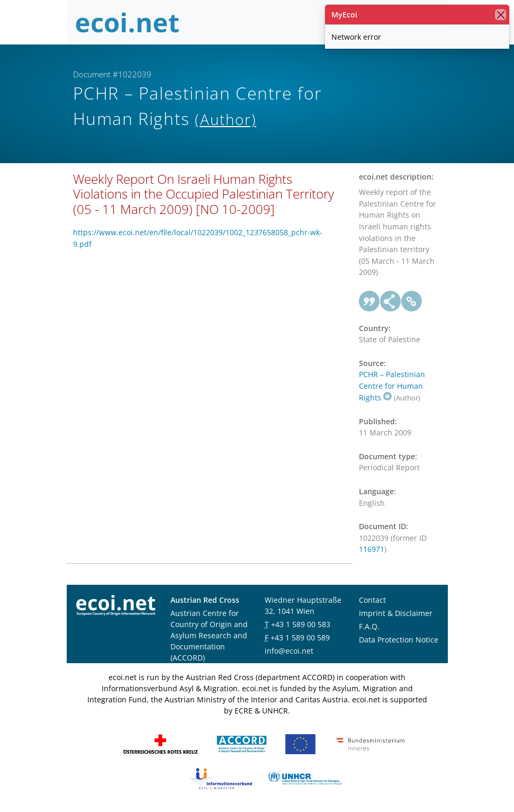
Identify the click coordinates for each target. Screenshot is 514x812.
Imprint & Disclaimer (396, 613)
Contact (372, 600)
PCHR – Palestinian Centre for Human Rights (392, 386)
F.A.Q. (369, 626)
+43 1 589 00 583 (301, 624)
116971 (372, 549)
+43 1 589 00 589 (300, 637)
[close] (501, 15)
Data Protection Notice (399, 640)
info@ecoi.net (289, 651)
